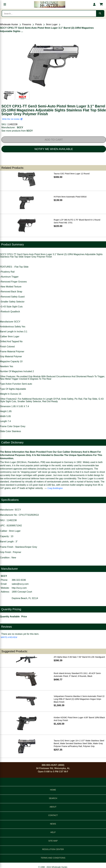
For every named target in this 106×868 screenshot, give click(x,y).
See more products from (17, 131)
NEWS (53, 824)
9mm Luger (52, 24)
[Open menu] (5, 4)
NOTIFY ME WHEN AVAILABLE (54, 149)
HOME (53, 790)
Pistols (39, 24)
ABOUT (53, 807)
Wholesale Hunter (9, 24)
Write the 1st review (12, 119)
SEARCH (53, 798)
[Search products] (49, 13)
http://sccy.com (19, 588)
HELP (53, 832)
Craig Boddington (55, 488)
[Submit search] (100, 13)
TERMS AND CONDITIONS (53, 858)
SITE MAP (53, 841)
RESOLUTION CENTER (53, 849)
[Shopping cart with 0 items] (101, 4)
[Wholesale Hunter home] (50, 4)
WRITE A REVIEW (9, 637)
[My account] (94, 4)
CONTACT (53, 815)
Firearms (27, 24)
